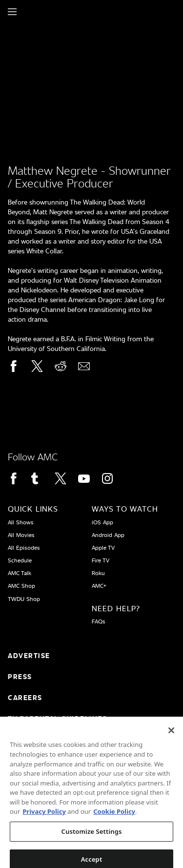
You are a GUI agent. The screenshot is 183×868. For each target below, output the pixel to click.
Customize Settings (92, 836)
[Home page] (29, 12)
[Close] (171, 735)
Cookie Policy (114, 816)
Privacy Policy (44, 816)
